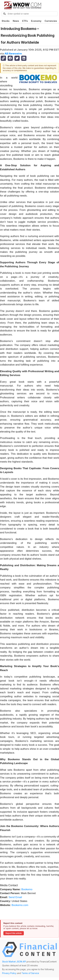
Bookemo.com (20, 905)
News (16, 21)
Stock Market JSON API (14, 962)
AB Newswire (13, 54)
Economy (36, 21)
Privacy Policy (9, 973)
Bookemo (27, 889)
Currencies (51, 21)
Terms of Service (30, 973)
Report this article (14, 933)
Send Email (15, 897)
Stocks (6, 21)
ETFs (25, 21)
